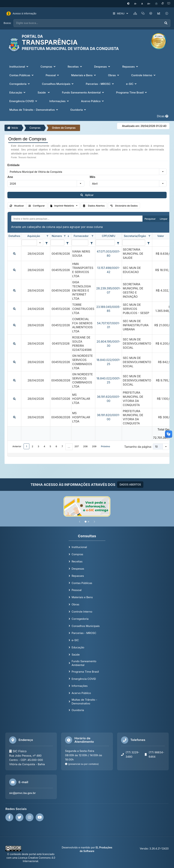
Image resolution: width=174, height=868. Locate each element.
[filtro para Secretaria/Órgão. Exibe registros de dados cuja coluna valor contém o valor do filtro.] (134, 242)
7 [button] (62, 446)
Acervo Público (81, 693)
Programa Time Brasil (85, 671)
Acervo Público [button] (93, 101)
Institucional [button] (19, 66)
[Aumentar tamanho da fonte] (149, 4)
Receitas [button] (75, 66)
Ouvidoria (78, 710)
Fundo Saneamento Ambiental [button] (83, 92)
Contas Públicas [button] (22, 75)
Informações (80, 685)
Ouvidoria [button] (78, 109)
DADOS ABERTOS (130, 484)
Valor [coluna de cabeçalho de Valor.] (161, 236)
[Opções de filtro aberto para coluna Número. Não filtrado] (65, 236)
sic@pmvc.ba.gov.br (22, 793)
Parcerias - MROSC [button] (100, 83)
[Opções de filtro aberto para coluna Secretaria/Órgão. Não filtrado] (149, 236)
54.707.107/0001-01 (109, 325)
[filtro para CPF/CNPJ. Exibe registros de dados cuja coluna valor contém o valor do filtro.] (105, 242)
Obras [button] (114, 75)
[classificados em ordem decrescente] (68, 236)
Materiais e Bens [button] (84, 75)
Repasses (78, 575)
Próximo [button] (105, 446)
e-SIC (75, 640)
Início (13, 127)
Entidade (14, 165)
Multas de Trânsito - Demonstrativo (84, 701)
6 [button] (56, 446)
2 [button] (32, 446)
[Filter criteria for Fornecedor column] (92, 242)
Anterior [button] (17, 446)
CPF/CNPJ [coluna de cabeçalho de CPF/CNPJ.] (108, 236)
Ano (10, 177)
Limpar (164, 218)
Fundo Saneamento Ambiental (84, 663)
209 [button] (94, 446)
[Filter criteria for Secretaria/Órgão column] (148, 242)
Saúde (76, 654)
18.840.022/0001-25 (109, 362)
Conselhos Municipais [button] (58, 83)
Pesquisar (150, 218)
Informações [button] (59, 101)
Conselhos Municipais (86, 625)
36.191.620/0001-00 (109, 398)
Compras (35, 127)
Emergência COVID (84, 678)
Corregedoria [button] (20, 83)
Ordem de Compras (64, 127)
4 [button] (44, 446)
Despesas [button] (102, 66)
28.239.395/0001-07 (108, 290)
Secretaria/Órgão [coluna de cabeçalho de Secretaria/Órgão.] (135, 236)
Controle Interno (82, 611)
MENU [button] (117, 13)
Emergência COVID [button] (24, 101)
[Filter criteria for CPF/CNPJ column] (118, 242)
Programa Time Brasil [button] (132, 92)
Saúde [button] (44, 92)
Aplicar (87, 195)
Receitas (77, 561)
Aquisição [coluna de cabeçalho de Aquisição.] (34, 236)
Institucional (79, 547)
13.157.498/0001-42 (109, 270)
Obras (75, 604)
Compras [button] (48, 66)
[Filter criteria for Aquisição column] (46, 242)
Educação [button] (18, 92)
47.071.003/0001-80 (109, 253)
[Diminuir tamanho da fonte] (138, 4)
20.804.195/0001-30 (109, 343)
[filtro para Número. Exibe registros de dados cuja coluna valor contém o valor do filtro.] (57, 242)
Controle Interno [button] (144, 75)
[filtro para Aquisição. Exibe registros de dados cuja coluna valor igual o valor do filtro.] (29, 242)
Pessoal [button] (53, 75)
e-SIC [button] (132, 83)
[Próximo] (94, 521)
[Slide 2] (88, 521)
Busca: (7, 23)
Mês (92, 177)
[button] (163, 171)
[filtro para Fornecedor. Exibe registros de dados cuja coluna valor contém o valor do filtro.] (80, 242)
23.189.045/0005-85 (109, 308)
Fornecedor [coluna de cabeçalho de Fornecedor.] (81, 236)
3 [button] (38, 446)
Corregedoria (80, 618)
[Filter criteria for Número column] (68, 242)
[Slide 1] (86, 521)
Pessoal (76, 590)
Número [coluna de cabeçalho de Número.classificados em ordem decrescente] (57, 236)
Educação (78, 647)
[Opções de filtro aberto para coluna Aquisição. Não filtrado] (47, 236)
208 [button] (85, 446)
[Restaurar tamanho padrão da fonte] (144, 4)
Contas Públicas (82, 582)
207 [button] (77, 446)
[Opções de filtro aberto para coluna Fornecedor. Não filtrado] (92, 236)
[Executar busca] (166, 23)
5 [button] (50, 446)
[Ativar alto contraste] (132, 4)
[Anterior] (80, 521)
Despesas (78, 568)
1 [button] (27, 446)
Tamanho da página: (138, 446)
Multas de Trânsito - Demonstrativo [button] (34, 109)
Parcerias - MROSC (84, 633)
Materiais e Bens (82, 597)
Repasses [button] (130, 66)
